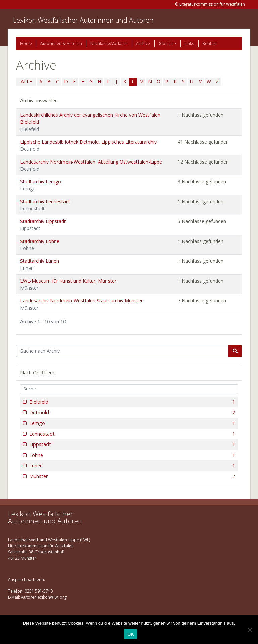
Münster (132, 476)
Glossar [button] (166, 44)
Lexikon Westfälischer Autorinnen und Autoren (83, 20)
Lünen (132, 466)
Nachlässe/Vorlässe (109, 44)
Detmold (132, 413)
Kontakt (210, 44)
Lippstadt (132, 444)
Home (26, 44)
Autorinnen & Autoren (61, 44)
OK (131, 634)
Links (189, 44)
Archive (143, 44)
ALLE (26, 82)
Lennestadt (132, 434)
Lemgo (132, 423)
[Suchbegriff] (122, 351)
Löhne (132, 455)
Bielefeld (132, 402)
